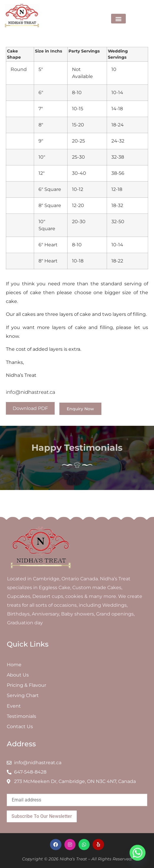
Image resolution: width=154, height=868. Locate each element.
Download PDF (30, 408)
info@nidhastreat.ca (31, 392)
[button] (118, 19)
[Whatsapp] (138, 853)
